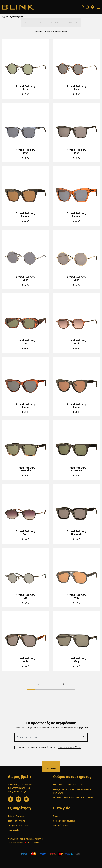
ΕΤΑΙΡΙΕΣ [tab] (55, 23)
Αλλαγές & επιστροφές (18, 825)
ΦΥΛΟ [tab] (27, 23)
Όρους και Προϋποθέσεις (69, 747)
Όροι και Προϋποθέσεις (64, 821)
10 (63, 684)
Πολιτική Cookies (61, 825)
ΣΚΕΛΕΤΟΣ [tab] (72, 23)
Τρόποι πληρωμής (16, 816)
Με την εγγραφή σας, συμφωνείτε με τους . (49, 747)
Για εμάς (57, 816)
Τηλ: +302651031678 (16, 788)
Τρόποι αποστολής (16, 821)
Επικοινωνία (13, 830)
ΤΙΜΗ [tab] (41, 23)
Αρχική (5, 17)
